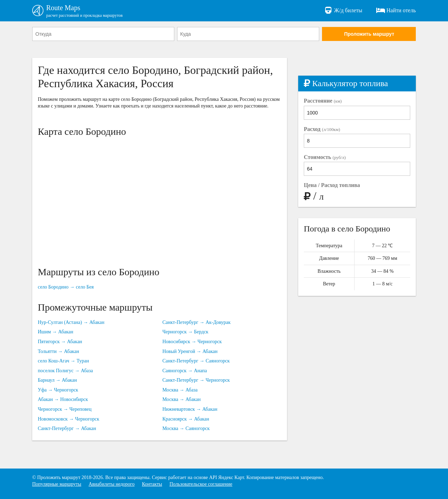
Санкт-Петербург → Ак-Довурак (197, 322)
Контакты (152, 484)
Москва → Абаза (180, 390)
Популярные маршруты (57, 484)
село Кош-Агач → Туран (63, 361)
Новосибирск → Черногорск (192, 342)
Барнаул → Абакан (57, 380)
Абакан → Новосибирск (63, 399)
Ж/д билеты (343, 11)
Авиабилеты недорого (111, 484)
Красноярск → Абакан (186, 419)
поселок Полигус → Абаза (65, 371)
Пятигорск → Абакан (60, 342)
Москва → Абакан (181, 399)
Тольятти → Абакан (58, 351)
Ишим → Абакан (55, 332)
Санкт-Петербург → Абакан (67, 428)
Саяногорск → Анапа (185, 371)
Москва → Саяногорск (186, 428)
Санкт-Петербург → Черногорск (196, 380)
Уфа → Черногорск (58, 390)
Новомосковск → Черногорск (69, 419)
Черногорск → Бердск (185, 332)
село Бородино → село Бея (66, 287)
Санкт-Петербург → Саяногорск (196, 361)
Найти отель (396, 11)
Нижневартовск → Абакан (190, 409)
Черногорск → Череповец (65, 409)
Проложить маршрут (369, 34)
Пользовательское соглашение (201, 484)
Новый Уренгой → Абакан (190, 351)
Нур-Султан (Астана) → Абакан (71, 322)
